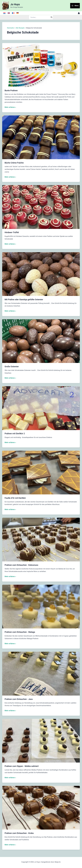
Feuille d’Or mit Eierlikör (15, 498)
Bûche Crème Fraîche (14, 163)
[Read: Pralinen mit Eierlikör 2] (41, 408)
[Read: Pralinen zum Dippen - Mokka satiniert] (41, 741)
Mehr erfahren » (10, 107)
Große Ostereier (12, 366)
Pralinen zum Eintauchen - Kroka (19, 833)
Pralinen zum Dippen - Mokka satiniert (22, 766)
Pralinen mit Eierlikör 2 (15, 434)
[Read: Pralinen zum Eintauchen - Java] (41, 673)
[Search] (52, 17)
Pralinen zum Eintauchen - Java (19, 699)
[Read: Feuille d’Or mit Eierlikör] (41, 472)
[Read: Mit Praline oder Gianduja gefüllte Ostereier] (41, 274)
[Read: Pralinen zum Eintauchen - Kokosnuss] (41, 539)
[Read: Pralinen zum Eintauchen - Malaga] (41, 606)
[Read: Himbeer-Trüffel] (41, 207)
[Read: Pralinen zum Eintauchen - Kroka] (41, 808)
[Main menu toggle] (75, 6)
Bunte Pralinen (11, 90)
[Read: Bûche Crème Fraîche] (41, 137)
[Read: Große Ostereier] (41, 341)
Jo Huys (15, 4)
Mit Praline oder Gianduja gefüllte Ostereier (24, 299)
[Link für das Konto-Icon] (79, 13)
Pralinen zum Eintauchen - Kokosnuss (21, 565)
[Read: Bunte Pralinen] (41, 65)
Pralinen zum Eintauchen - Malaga (20, 632)
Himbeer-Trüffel (12, 232)
